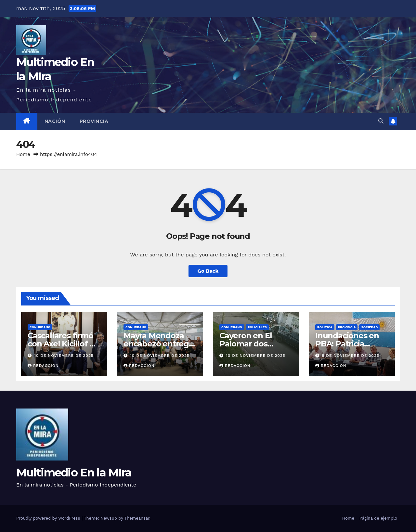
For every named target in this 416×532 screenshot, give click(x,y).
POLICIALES (257, 327)
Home (23, 154)
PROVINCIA (94, 121)
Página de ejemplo (378, 518)
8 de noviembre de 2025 (351, 356)
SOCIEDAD (369, 327)
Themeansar (137, 518)
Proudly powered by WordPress (49, 518)
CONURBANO (40, 327)
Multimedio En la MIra (74, 473)
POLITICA (325, 327)
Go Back (208, 271)
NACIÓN (55, 121)
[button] (381, 121)
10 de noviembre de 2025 (64, 356)
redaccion (43, 366)
